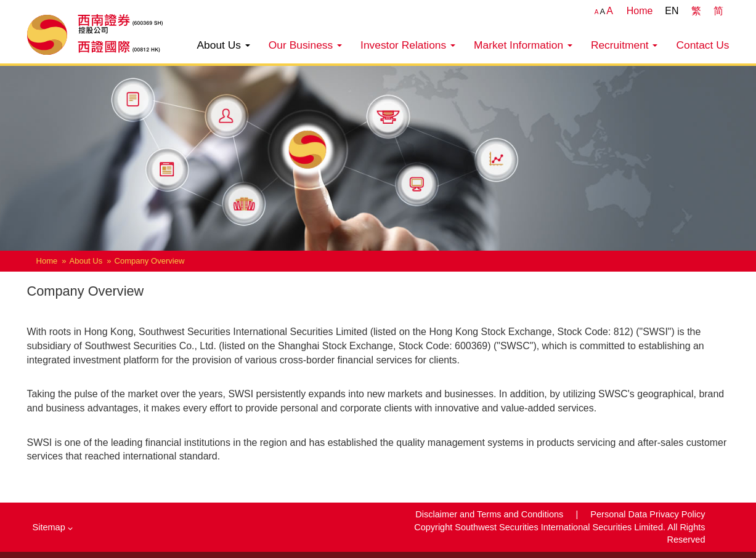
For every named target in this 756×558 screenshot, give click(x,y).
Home (640, 11)
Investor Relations (408, 45)
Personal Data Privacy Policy (648, 514)
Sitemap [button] (53, 527)
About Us (223, 45)
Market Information (523, 45)
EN (672, 11)
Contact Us (702, 45)
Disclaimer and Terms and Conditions (490, 514)
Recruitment (624, 45)
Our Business (305, 45)
